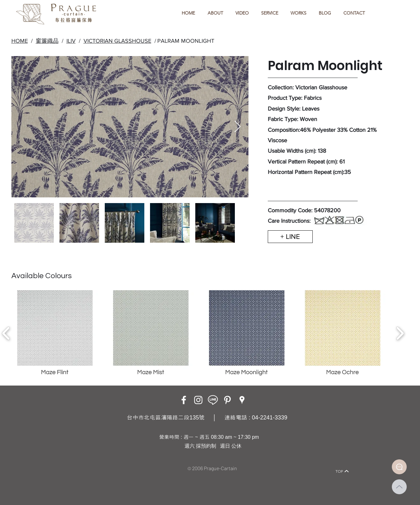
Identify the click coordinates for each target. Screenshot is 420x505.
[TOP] (342, 471)
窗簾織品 (47, 41)
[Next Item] (238, 127)
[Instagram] (198, 400)
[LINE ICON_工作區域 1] (213, 400)
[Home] (73, 462)
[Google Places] (242, 400)
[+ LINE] (290, 237)
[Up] (399, 487)
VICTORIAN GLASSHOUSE (117, 41)
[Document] (399, 467)
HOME (20, 41)
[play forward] (400, 333)
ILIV (71, 41)
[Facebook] (184, 400)
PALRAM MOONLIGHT (186, 41)
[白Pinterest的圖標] (227, 400)
